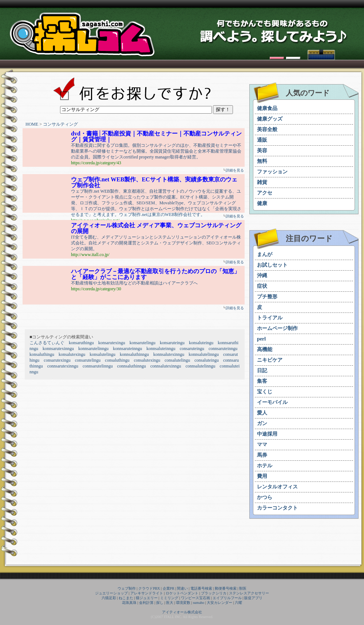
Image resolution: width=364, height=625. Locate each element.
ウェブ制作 (127, 588)
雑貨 (262, 182)
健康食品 (267, 108)
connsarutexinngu (63, 366)
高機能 (265, 349)
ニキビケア (270, 360)
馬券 (262, 455)
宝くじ (265, 392)
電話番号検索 (201, 588)
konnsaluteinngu (161, 349)
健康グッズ (270, 119)
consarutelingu (88, 360)
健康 (262, 203)
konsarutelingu (143, 343)
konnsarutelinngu (93, 349)
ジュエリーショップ (111, 593)
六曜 (238, 603)
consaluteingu (207, 360)
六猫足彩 (109, 598)
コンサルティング (60, 124)
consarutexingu (57, 360)
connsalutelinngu (201, 366)
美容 (262, 151)
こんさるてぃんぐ (47, 343)
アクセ (265, 193)
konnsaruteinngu (127, 349)
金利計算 (146, 603)
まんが (265, 254)
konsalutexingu (72, 354)
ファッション (272, 172)
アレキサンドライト (147, 593)
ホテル (265, 466)
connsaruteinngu (223, 349)
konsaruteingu (172, 343)
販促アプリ (253, 598)
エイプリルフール (227, 598)
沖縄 (262, 276)
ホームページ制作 (277, 328)
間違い (182, 588)
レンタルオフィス (277, 487)
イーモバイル (272, 402)
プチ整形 (267, 297)
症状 (262, 286)
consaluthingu (117, 360)
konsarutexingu (112, 343)
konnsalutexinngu (169, 354)
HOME (32, 124)
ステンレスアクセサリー (249, 593)
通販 (262, 140)
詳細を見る (235, 170)
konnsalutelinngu (204, 354)
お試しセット (272, 265)
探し (160, 603)
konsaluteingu (201, 343)
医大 (170, 603)
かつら (265, 497)
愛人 (262, 413)
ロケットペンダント (182, 593)
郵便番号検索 (226, 588)
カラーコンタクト (277, 508)
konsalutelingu (102, 354)
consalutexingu (147, 360)
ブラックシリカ (214, 593)
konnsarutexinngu (58, 349)
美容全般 (267, 129)
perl (261, 339)
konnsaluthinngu (134, 354)
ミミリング (169, 598)
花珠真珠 (129, 603)
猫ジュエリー (147, 598)
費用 (262, 476)
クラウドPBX (149, 588)
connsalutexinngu (166, 366)
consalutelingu (177, 360)
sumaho (199, 603)
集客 (262, 381)
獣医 (243, 588)
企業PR (169, 588)
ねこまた (126, 598)
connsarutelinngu (98, 366)
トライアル (270, 318)
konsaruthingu (81, 343)
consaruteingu (192, 349)
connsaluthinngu (132, 366)
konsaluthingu (42, 354)
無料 (262, 161)
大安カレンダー (219, 603)
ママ (262, 445)
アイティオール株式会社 (182, 612)
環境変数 (183, 603)
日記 (262, 371)
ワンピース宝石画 (195, 598)
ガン (262, 423)
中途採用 (267, 434)
